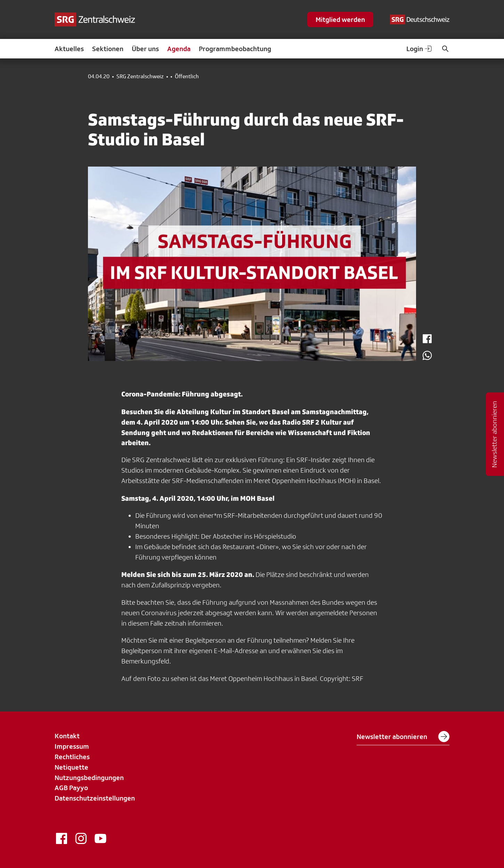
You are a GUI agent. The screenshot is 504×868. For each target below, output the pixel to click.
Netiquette (71, 767)
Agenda (179, 49)
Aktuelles (69, 49)
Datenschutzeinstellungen (95, 798)
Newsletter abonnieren (403, 737)
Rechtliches (72, 757)
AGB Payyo (71, 788)
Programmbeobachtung (235, 49)
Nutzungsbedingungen (89, 778)
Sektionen (108, 49)
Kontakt (67, 736)
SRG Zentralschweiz (140, 77)
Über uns (145, 49)
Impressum (72, 746)
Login (420, 49)
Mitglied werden (340, 19)
